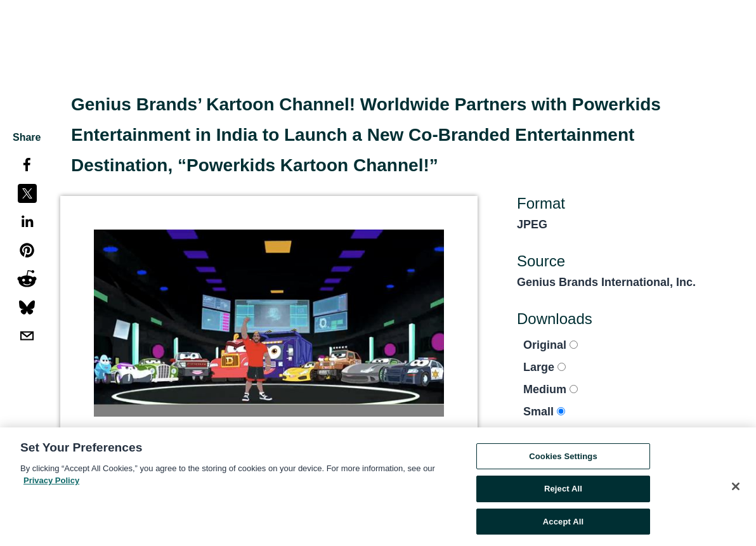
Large (544, 367)
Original (551, 345)
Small (544, 412)
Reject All (563, 492)
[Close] (736, 489)
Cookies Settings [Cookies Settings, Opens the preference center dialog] (563, 459)
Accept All (563, 525)
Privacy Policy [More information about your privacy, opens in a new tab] (51, 484)
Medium (551, 389)
